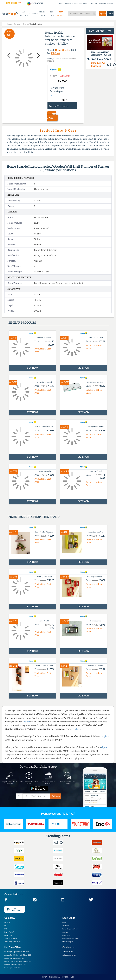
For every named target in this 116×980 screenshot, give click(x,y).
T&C (51, 96)
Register (102, 14)
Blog (6, 926)
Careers (65, 932)
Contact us (68, 947)
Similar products (22, 323)
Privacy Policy (9, 935)
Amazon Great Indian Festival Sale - (18, 955)
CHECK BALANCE (66, 4)
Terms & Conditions (11, 939)
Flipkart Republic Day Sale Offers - (17, 961)
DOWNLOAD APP (107, 4)
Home (64, 922)
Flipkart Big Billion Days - (14, 958)
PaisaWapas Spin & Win (12, 968)
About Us (7, 922)
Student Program (68, 942)
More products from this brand (34, 517)
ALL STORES (33, 14)
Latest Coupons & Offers (70, 929)
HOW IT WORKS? (81, 4)
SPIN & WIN (35, 3)
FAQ (6, 929)
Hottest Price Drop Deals (70, 939)
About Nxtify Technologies (13, 942)
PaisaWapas (53, 977)
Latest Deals (66, 935)
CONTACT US (94, 4)
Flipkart (56, 53)
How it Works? (9, 932)
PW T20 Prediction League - (15, 965)
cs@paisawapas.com (69, 955)
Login (110, 14)
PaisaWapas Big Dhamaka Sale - (17, 952)
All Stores (66, 926)
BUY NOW (52, 116)
